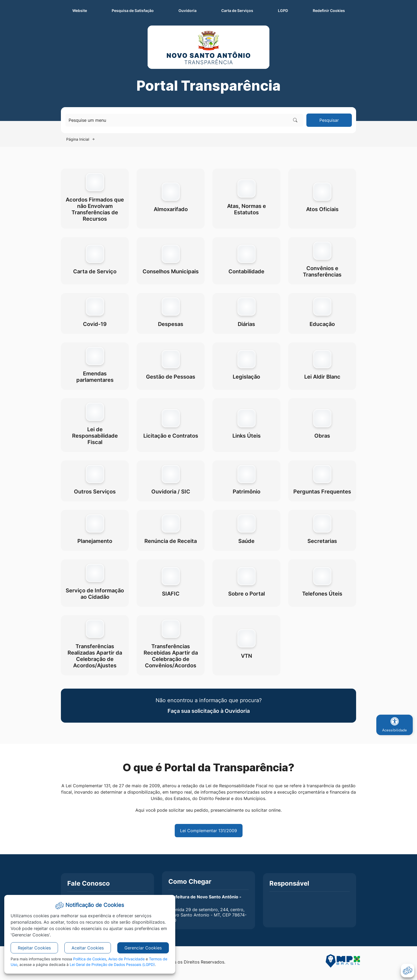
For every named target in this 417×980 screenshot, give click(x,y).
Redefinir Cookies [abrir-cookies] (335, 10)
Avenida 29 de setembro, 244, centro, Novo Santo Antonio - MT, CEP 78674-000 (207, 915)
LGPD (283, 11)
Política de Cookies (90, 959)
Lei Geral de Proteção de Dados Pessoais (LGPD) (112, 964)
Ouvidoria (187, 11)
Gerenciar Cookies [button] (143, 948)
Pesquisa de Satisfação (133, 11)
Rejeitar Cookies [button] (34, 948)
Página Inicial (78, 139)
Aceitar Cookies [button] (88, 948)
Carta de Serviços (237, 11)
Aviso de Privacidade (126, 959)
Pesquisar (329, 120)
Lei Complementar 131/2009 (208, 831)
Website (80, 11)
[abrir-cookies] (408, 971)
